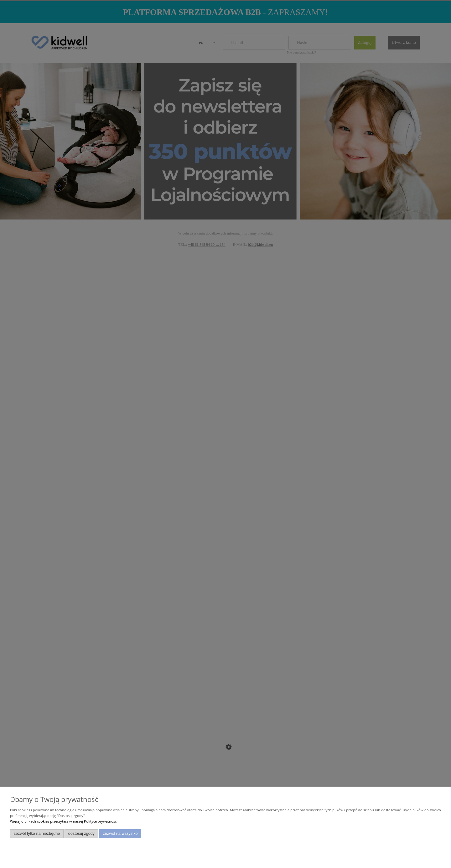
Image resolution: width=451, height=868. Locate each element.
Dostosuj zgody (81, 834)
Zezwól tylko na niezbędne (37, 834)
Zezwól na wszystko (120, 834)
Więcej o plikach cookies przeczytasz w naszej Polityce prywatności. (64, 821)
